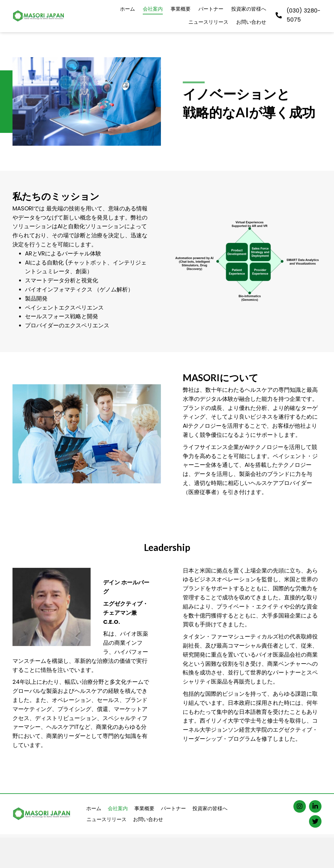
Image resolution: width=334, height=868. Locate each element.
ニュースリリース (107, 819)
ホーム (94, 808)
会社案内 (118, 808)
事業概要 (144, 808)
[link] (127, 10)
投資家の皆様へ (210, 808)
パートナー (173, 808)
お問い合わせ (148, 819)
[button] (300, 806)
